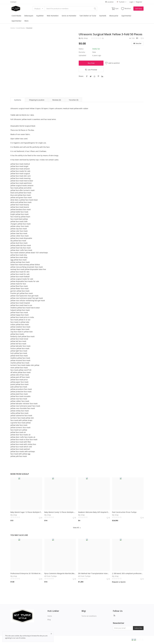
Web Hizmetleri (53, 16)
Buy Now (91, 63)
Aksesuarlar (114, 16)
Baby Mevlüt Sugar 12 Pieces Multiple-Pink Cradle (26, 512)
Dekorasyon (29, 16)
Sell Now (139, 9)
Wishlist (126, 9)
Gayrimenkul (126, 16)
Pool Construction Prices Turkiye (124, 512)
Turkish (122, 2)
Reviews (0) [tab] (57, 100)
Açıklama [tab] (18, 100)
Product (37, 9)
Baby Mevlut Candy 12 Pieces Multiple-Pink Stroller (60, 512)
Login (131, 2)
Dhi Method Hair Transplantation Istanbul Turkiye (94, 573)
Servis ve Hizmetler (69, 16)
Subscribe (138, 628)
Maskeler (29, 28)
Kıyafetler (40, 16)
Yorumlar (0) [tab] (74, 100)
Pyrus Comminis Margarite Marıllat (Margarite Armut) (60, 573)
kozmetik (103, 16)
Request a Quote (119, 582)
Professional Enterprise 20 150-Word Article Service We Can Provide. (26, 573)
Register (139, 2)
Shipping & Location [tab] (37, 100)
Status (81, 49)
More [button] (26, 21)
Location (109, 2)
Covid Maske (16, 16)
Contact (13, 2)
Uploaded (82, 55)
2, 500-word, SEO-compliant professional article (128, 573)
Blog (49, 620)
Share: (81, 76)
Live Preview (91, 70)
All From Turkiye (50, 576)
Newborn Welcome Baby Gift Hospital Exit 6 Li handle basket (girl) (94, 512)
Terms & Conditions (89, 616)
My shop (84, 38)
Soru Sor (137, 43)
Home (13, 28)
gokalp (25, 474)
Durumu (82, 52)
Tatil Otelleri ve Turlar (88, 16)
